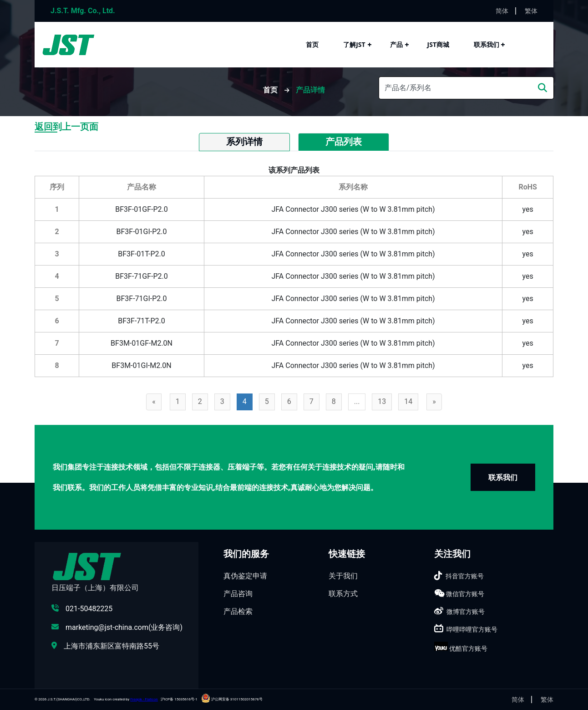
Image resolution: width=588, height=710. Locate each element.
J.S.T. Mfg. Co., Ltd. (83, 11)
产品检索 (238, 611)
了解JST (354, 44)
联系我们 (487, 44)
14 (408, 401)
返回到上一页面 (66, 127)
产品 (396, 44)
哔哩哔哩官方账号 (472, 629)
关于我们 (343, 576)
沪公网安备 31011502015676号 (232, 699)
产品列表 (344, 142)
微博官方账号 (466, 612)
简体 (502, 11)
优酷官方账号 (468, 649)
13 (382, 401)
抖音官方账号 (465, 576)
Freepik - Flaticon (144, 699)
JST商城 (438, 44)
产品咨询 (238, 594)
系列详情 (244, 142)
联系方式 (343, 594)
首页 (312, 44)
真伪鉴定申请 (245, 576)
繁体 (531, 11)
